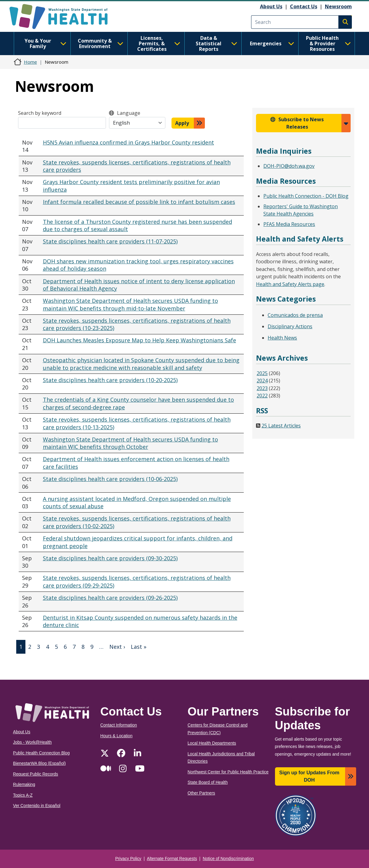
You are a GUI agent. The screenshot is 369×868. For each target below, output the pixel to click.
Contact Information (119, 725)
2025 (262, 373)
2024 (262, 381)
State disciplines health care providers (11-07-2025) (110, 241)
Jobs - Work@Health (32, 742)
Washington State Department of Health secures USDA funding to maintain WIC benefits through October (130, 443)
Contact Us (304, 6)
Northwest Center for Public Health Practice (228, 772)
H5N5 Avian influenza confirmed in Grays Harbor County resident (128, 142)
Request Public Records (36, 774)
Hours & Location (117, 736)
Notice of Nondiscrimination (228, 859)
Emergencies (272, 43)
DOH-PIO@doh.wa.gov (289, 166)
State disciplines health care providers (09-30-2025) (110, 558)
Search (345, 22)
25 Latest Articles (281, 426)
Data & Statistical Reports (216, 43)
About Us (271, 6)
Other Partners (201, 793)
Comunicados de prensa (295, 315)
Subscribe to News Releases (301, 123)
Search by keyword (40, 113)
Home (30, 62)
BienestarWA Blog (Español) (40, 763)
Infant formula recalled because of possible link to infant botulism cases (139, 202)
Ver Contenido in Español (37, 806)
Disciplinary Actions (290, 326)
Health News (282, 338)
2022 (262, 396)
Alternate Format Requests (172, 859)
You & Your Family (45, 43)
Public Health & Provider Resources (328, 43)
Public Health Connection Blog (41, 753)
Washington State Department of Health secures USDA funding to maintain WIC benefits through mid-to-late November (130, 304)
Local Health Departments (212, 743)
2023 (262, 388)
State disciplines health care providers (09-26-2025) (110, 598)
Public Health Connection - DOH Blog (306, 196)
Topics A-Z (23, 795)
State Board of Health (208, 782)
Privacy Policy (128, 859)
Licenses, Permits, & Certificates (159, 43)
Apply (182, 123)
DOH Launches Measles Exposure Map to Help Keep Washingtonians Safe (139, 340)
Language (129, 113)
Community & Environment (101, 43)
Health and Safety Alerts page (290, 284)
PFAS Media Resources (289, 224)
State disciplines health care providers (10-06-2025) (110, 479)
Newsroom (338, 6)
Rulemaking (24, 785)
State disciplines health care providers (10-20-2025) (110, 380)
